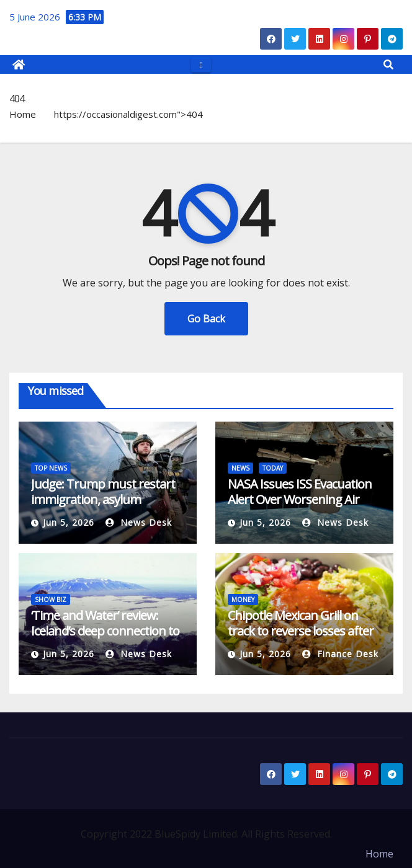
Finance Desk (340, 654)
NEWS (240, 468)
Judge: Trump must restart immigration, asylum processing (103, 499)
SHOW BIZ (51, 600)
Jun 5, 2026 (69, 522)
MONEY (243, 600)
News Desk (139, 522)
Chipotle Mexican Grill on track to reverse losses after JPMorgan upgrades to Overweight (301, 639)
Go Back (206, 319)
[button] (388, 64)
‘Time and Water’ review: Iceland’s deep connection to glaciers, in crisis (105, 631)
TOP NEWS (51, 468)
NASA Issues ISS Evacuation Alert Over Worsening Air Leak (300, 499)
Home (23, 114)
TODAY (273, 468)
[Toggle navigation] (201, 64)
